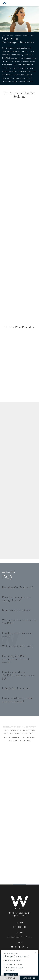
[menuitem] (12, 947)
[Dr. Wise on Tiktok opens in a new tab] (23, 947)
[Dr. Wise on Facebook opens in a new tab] (16, 947)
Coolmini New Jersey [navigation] (29, 35)
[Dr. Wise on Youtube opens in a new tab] (19, 947)
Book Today (11, 975)
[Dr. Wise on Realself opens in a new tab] (27, 947)
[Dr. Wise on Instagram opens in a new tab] (12, 947)
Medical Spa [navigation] (18, 35)
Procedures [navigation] (10, 35)
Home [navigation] (4, 35)
